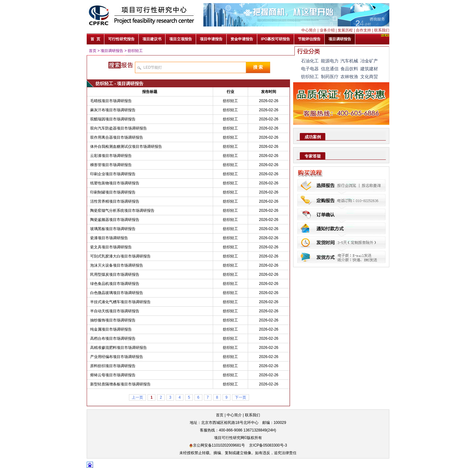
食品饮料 (349, 69)
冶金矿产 (369, 61)
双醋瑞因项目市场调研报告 (113, 119)
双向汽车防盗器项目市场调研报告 (119, 128)
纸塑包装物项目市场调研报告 (115, 183)
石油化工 (310, 61)
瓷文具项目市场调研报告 (111, 247)
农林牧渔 (349, 77)
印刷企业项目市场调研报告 (113, 174)
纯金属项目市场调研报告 (111, 329)
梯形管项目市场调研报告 (111, 165)
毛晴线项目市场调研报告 (111, 101)
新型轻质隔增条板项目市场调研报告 (120, 384)
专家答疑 (313, 156)
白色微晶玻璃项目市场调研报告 (117, 293)
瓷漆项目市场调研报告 (109, 238)
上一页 (137, 397)
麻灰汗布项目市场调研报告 (113, 110)
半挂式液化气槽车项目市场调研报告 (120, 302)
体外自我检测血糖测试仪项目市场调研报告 (126, 147)
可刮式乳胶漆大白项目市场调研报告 (120, 256)
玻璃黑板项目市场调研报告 (113, 229)
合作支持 (363, 30)
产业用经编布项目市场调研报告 (117, 357)
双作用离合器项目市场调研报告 (117, 137)
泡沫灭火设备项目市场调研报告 (117, 265)
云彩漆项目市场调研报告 (111, 156)
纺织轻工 (135, 51)
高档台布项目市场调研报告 (113, 338)
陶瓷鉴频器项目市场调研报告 (115, 220)
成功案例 (313, 137)
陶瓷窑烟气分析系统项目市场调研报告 (122, 211)
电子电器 (310, 69)
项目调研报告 (112, 51)
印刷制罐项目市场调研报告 (113, 192)
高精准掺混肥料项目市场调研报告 (119, 348)
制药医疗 (330, 77)
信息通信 (330, 69)
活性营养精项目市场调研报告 (115, 201)
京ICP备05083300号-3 (268, 445)
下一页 (241, 397)
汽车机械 (349, 61)
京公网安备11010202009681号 (217, 445)
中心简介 (309, 30)
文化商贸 (369, 77)
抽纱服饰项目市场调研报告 (113, 320)
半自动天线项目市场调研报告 (115, 311)
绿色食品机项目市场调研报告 (115, 284)
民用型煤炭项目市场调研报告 (115, 274)
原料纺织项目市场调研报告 (113, 366)
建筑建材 (369, 69)
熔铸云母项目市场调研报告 (113, 375)
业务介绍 (327, 30)
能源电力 (330, 61)
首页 (93, 51)
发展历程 (345, 30)
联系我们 (382, 30)
